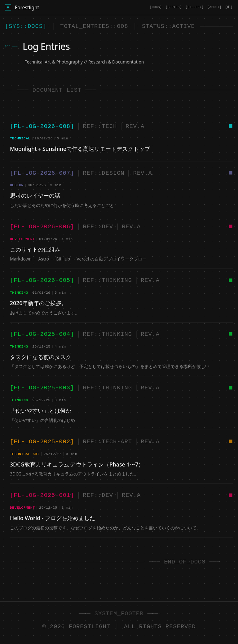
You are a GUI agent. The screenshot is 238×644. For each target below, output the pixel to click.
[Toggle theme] (229, 7)
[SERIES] (175, 7)
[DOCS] (157, 7)
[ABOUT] (216, 7)
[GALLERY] (196, 7)
